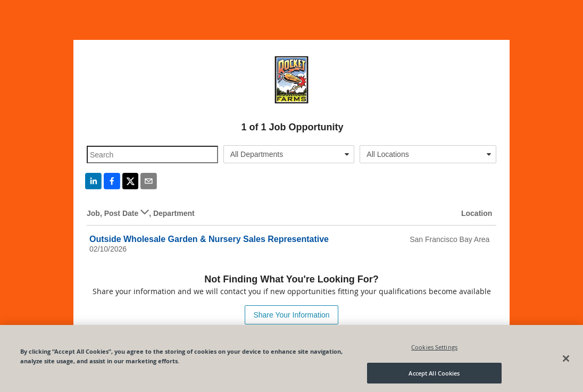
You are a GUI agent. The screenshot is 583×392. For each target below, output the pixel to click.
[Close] (566, 361)
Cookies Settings (434, 350)
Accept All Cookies (434, 376)
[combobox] (289, 154)
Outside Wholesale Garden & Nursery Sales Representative (209, 239)
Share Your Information (291, 315)
